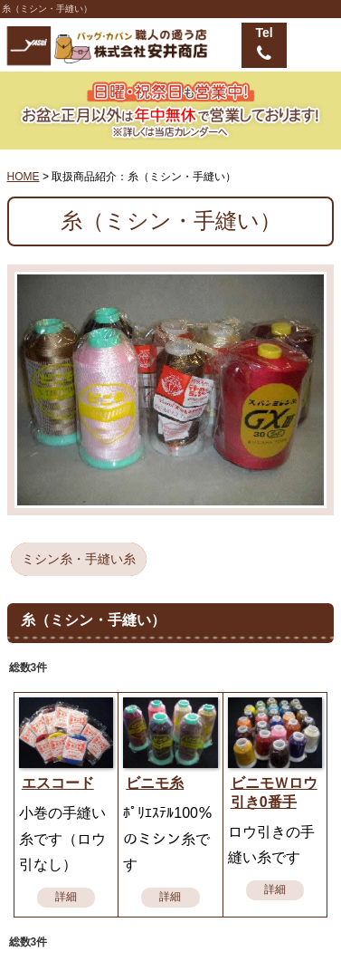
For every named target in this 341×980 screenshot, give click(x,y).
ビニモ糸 (155, 783)
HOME (24, 177)
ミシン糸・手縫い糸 (79, 559)
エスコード (58, 783)
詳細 (66, 897)
